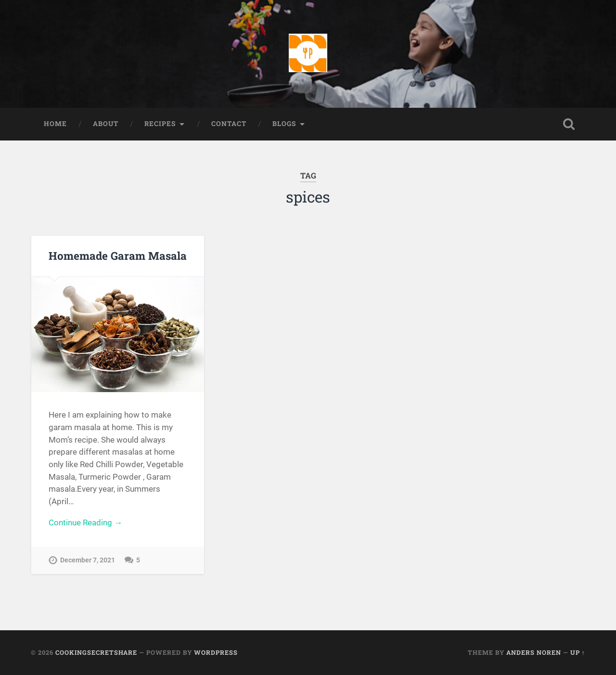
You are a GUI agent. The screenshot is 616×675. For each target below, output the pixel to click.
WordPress (216, 652)
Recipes (160, 124)
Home (55, 124)
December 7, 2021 (88, 560)
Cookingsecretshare (96, 652)
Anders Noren (534, 652)
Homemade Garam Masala (118, 255)
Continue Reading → (85, 522)
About (106, 124)
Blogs (284, 124)
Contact (229, 124)
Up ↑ (578, 652)
